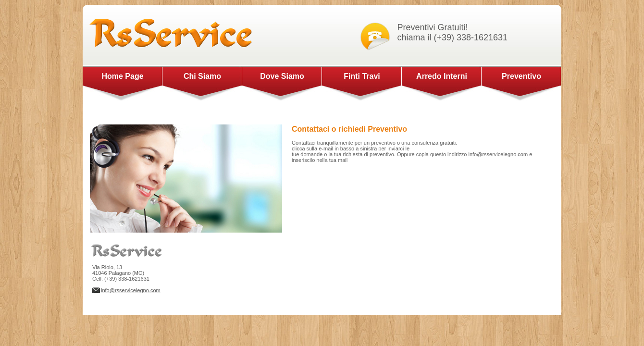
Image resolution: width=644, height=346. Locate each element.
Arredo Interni (442, 76)
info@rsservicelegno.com (131, 290)
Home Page (122, 76)
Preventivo (521, 76)
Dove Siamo (282, 76)
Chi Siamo (202, 76)
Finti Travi (362, 76)
